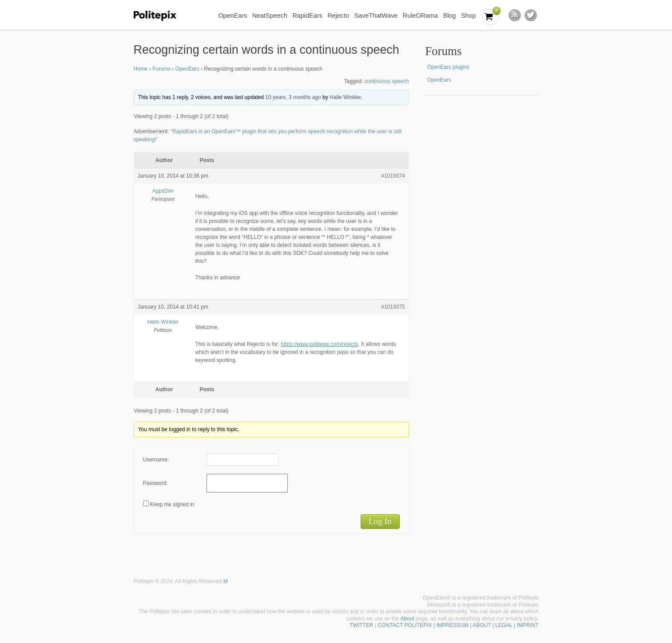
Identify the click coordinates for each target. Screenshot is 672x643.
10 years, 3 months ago (293, 97)
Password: (155, 483)
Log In (380, 522)
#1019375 (393, 307)
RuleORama (420, 16)
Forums (161, 69)
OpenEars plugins (448, 67)
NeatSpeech (270, 16)
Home (141, 69)
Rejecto (338, 16)
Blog (450, 16)
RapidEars (307, 16)
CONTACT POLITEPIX (405, 625)
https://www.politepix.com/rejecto (319, 344)
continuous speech (387, 81)
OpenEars (233, 16)
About (407, 619)
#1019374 (393, 176)
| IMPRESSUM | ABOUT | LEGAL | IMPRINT (485, 625)
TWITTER (361, 625)
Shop (469, 16)
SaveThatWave (376, 16)
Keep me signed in (172, 504)
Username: (156, 460)
